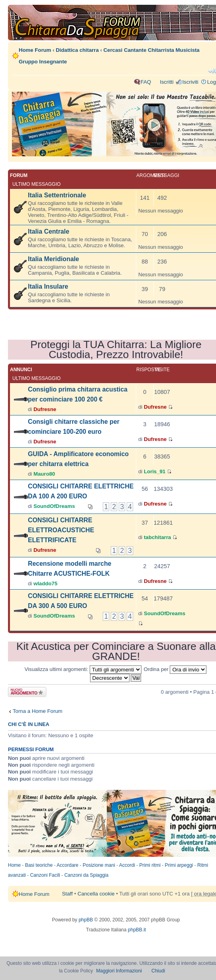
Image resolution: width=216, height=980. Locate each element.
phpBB (86, 920)
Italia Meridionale (53, 259)
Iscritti (167, 82)
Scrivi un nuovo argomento (27, 692)
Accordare (68, 865)
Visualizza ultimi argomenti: (83, 669)
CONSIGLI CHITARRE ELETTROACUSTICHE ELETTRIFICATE (61, 530)
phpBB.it (137, 930)
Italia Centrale (49, 231)
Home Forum (35, 50)
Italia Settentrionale (57, 195)
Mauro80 (44, 474)
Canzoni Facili (45, 875)
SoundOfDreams (54, 506)
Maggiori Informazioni (119, 971)
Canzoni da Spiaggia (86, 875)
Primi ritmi (150, 865)
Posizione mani (99, 865)
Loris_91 (155, 471)
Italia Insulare (48, 286)
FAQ (146, 82)
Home (14, 865)
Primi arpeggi (179, 865)
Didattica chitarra (77, 50)
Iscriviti (190, 82)
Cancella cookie (96, 894)
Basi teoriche (39, 865)
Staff (68, 894)
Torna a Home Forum (38, 711)
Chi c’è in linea (29, 724)
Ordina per (175, 669)
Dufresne (45, 409)
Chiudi (158, 971)
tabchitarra (157, 537)
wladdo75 (45, 583)
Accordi (127, 865)
